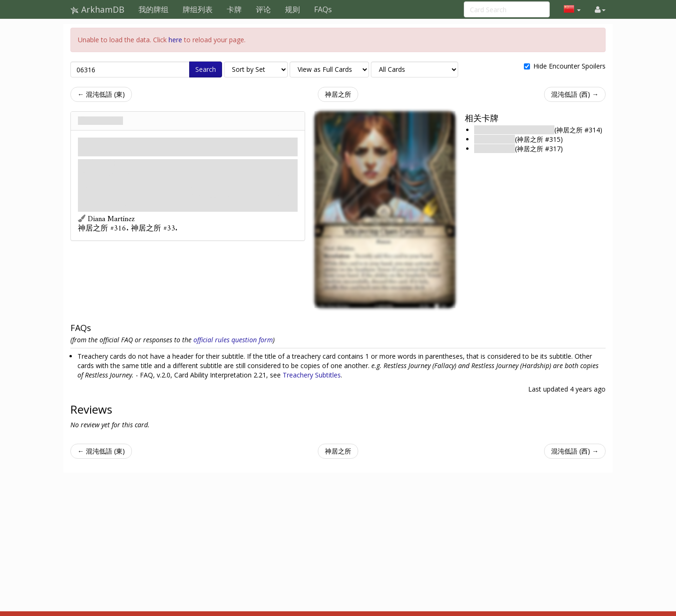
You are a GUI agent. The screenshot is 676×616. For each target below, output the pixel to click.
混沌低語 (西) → (575, 94)
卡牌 (234, 9)
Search (206, 69)
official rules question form (233, 340)
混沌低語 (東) (495, 139)
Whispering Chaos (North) (514, 130)
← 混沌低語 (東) (101, 94)
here (175, 40)
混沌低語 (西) (495, 149)
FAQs (323, 9)
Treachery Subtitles (312, 375)
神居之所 (338, 94)
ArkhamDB (97, 9)
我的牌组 (154, 9)
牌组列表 (198, 9)
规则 (292, 9)
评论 (263, 9)
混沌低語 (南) (100, 121)
